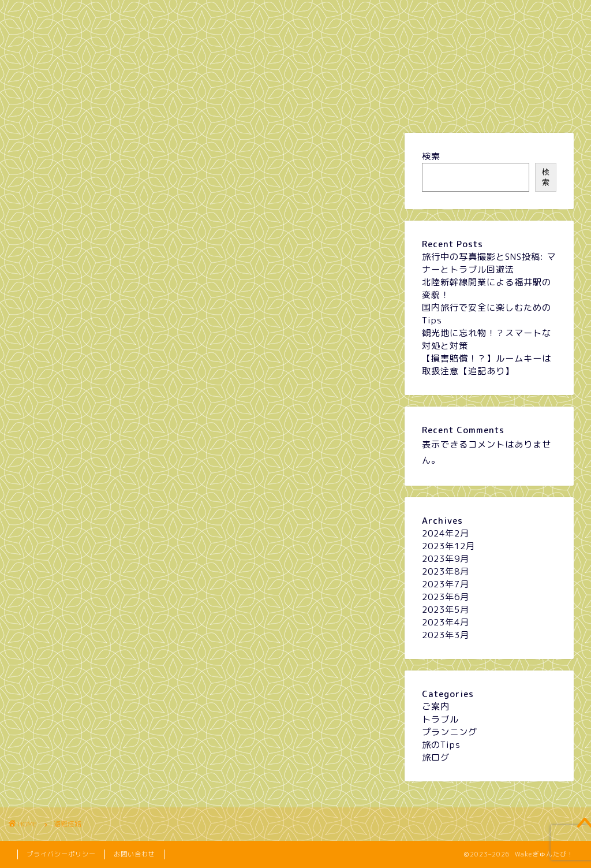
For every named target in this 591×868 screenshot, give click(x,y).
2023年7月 (446, 584)
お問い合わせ (134, 854)
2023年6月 (446, 597)
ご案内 (436, 707)
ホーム (68, 103)
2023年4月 (446, 622)
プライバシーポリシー (61, 854)
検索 (431, 156)
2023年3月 (446, 635)
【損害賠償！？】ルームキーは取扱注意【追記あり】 (487, 365)
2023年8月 (446, 571)
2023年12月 (448, 546)
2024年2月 (446, 533)
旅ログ (524, 103)
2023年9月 (446, 559)
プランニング (182, 103)
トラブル (295, 103)
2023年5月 (446, 610)
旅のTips (409, 103)
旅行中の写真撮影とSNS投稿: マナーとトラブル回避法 (489, 263)
